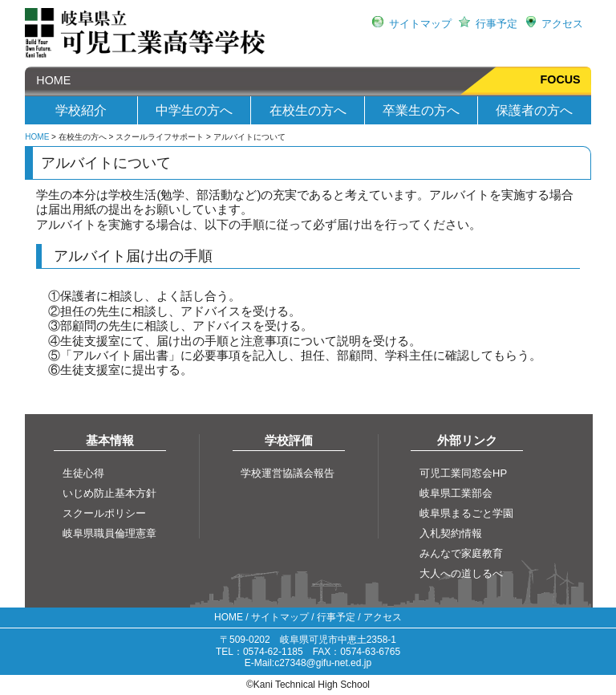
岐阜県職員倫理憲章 (109, 533)
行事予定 (496, 24)
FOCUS (561, 79)
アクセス (562, 24)
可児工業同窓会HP (463, 473)
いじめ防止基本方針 (109, 493)
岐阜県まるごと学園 (466, 513)
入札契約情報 (451, 533)
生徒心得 (83, 473)
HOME (48, 80)
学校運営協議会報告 (288, 473)
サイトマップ (420, 24)
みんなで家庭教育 (461, 553)
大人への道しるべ (461, 573)
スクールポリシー (104, 513)
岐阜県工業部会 (456, 493)
